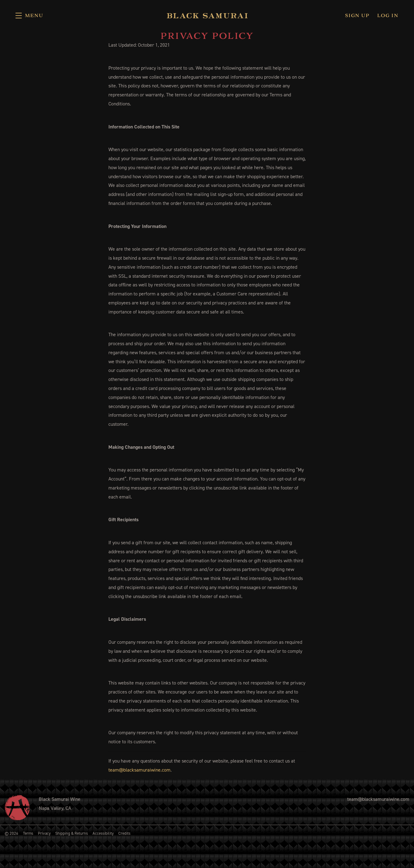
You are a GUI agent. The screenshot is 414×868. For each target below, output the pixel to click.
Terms (28, 833)
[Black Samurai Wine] (17, 807)
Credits (124, 833)
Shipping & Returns (72, 833)
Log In (388, 16)
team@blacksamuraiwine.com (139, 770)
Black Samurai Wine (207, 16)
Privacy (44, 833)
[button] (29, 16)
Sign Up (357, 16)
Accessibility (103, 833)
